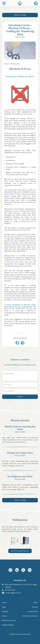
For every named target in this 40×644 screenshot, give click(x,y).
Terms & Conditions (30, 616)
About (36, 602)
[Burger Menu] (4, 3)
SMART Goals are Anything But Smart (20, 428)
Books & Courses (9, 620)
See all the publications (20, 551)
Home (4, 602)
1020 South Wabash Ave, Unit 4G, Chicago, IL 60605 (21, 586)
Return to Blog (20, 15)
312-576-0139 (10, 590)
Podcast (5, 611)
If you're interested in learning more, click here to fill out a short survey (20, 305)
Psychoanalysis (8, 625)
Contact (35, 607)
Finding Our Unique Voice (20, 453)
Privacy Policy (33, 611)
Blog (4, 607)
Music (5, 616)
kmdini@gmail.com (13, 593)
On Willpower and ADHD (20, 476)
